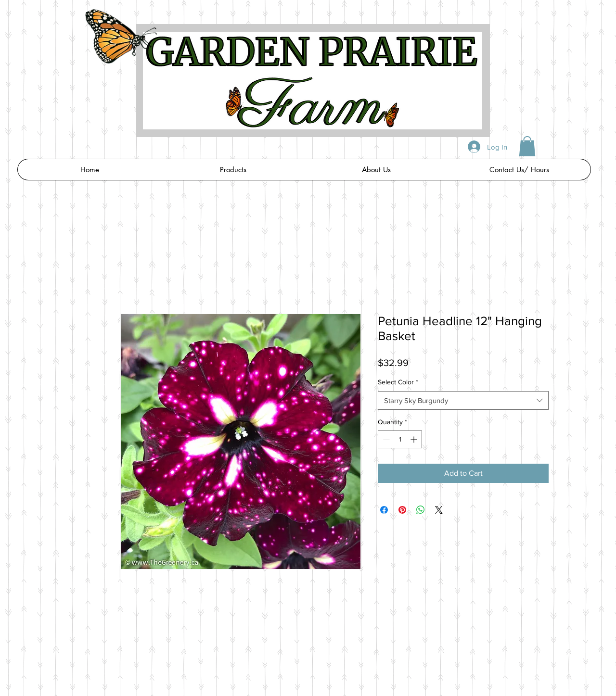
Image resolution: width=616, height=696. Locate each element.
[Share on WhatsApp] (421, 510)
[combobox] (463, 400)
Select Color (398, 382)
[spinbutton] (400, 439)
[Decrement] (385, 439)
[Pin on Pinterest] (402, 510)
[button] (527, 146)
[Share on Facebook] (384, 510)
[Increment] (415, 439)
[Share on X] (439, 510)
